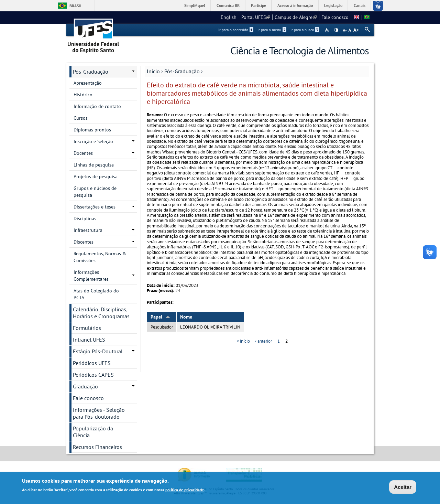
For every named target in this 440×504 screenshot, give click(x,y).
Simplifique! (195, 5)
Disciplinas (85, 218)
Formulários (87, 328)
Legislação (333, 5)
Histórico (83, 95)
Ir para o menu (272, 30)
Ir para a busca (305, 30)
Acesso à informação (295, 5)
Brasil (76, 6)
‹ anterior (263, 341)
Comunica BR (228, 5)
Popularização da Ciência (93, 432)
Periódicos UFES (92, 363)
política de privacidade (185, 490)
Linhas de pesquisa (94, 165)
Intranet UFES (89, 340)
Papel (160, 317)
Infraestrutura (88, 230)
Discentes (84, 242)
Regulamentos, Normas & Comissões (100, 257)
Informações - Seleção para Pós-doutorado (99, 413)
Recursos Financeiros (97, 447)
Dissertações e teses (95, 207)
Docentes (83, 153)
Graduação (85, 386)
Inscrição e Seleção (93, 141)
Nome (186, 317)
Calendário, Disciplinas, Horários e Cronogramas (101, 313)
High (336, 30)
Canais (360, 5)
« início (243, 341)
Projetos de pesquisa (96, 176)
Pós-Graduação (182, 71)
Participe (258, 5)
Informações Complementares (91, 276)
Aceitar (403, 488)
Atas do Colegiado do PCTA (96, 294)
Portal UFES (256, 17)
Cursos (81, 118)
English (229, 17)
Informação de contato (97, 106)
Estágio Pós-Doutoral (98, 351)
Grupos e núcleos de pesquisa (95, 192)
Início (153, 71)
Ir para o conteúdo (236, 30)
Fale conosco (335, 17)
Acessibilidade (328, 30)
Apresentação (88, 83)
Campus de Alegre (296, 17)
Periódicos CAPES (93, 375)
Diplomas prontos (92, 130)
